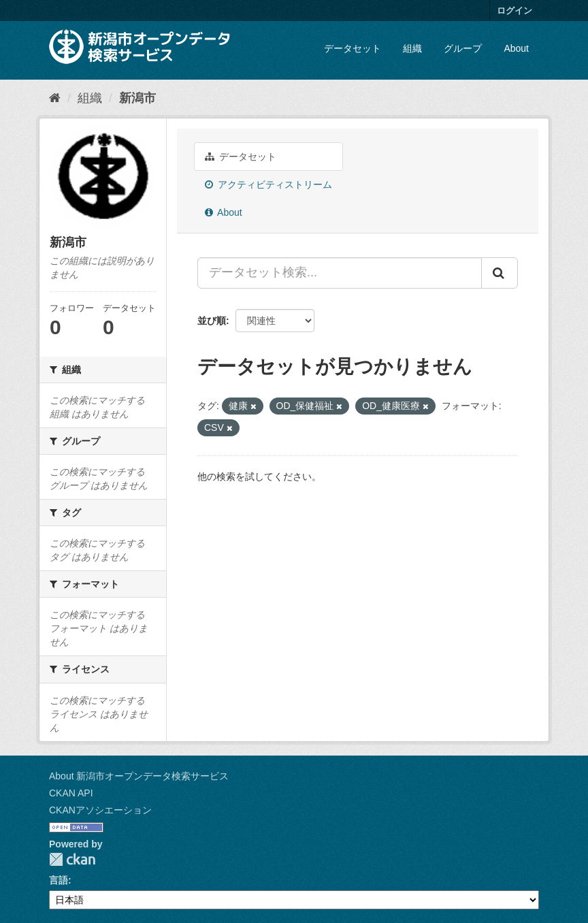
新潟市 (137, 98)
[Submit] (500, 273)
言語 (59, 880)
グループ (463, 48)
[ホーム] (55, 98)
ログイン (514, 11)
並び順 (212, 321)
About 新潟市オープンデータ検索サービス (139, 776)
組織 (412, 48)
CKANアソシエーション (100, 810)
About (516, 48)
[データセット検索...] (340, 273)
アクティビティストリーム (268, 184)
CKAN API (71, 793)
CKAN (72, 859)
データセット (353, 48)
